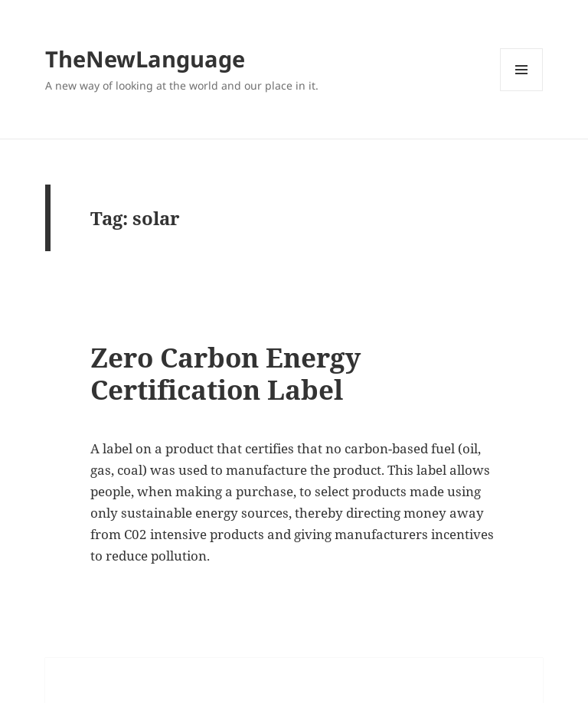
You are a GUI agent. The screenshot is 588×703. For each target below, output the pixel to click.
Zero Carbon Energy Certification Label (225, 373)
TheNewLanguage (145, 59)
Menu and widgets (522, 91)
